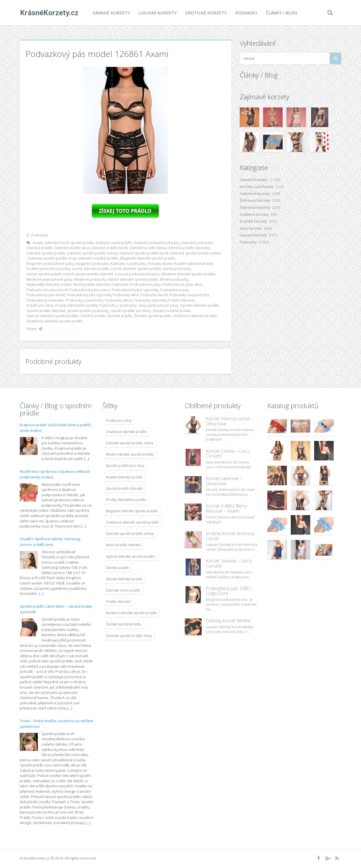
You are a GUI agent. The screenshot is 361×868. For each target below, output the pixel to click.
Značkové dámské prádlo (195, 316)
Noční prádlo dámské (92, 284)
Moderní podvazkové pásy (49, 279)
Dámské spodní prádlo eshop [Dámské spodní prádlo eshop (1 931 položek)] (130, 534)
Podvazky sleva (118, 300)
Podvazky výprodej (150, 300)
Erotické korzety (206, 13)
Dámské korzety (111, 13)
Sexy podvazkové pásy (159, 305)
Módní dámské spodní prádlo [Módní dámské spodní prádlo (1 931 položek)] (130, 454)
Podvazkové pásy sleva (90, 290)
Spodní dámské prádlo (200, 305)
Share (34, 329)
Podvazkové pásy (146, 284)
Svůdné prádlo (93, 316)
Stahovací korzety (255, 207)
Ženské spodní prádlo (153, 316)
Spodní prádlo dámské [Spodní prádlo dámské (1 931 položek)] (124, 488)
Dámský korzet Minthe (228, 621)
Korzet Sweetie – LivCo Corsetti (229, 563)
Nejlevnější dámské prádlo (49, 284)
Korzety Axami (160, 263)
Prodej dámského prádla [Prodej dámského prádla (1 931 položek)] (126, 500)
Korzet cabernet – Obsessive (224, 481)
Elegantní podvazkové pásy (50, 263)
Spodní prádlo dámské (46, 311)
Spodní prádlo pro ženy (131, 311)
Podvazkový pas (174, 290)
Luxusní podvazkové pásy (137, 274)
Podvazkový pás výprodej (89, 295)
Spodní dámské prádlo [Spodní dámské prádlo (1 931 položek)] (124, 579)
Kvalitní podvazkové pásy (49, 269)
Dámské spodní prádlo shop (52, 258)
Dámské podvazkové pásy (157, 243)
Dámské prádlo (40, 248)
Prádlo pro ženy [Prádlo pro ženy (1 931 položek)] (119, 420)
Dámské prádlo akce (72, 248)
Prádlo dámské (181, 300)
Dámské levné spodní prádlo (70, 243)
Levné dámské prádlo (91, 269)
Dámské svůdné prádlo (98, 258)
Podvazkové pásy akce (183, 284)
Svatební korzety (254, 214)
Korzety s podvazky (257, 186)
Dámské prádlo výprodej (189, 248)
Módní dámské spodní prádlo (133, 279)
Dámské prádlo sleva (148, 248)
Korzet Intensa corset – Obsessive (230, 421)
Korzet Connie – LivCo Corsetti (228, 454)
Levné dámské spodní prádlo (136, 269)
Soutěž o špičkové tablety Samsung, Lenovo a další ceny (50, 542)
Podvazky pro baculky (45, 300)
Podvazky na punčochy (189, 295)
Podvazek (120, 284)
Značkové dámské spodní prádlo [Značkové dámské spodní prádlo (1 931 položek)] (133, 522)
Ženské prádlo (120, 316)
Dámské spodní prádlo (46, 253)
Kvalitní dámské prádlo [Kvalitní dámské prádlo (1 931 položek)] (124, 477)
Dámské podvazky (197, 243)
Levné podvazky (177, 269)
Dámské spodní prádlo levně (144, 253)
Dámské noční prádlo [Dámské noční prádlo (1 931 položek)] (123, 590)
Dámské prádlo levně (110, 248)
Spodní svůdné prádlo (172, 311)
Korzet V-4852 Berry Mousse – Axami (226, 508)
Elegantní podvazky (92, 263)
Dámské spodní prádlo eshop (93, 253)
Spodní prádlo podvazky (88, 311)
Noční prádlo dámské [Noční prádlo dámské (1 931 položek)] (123, 545)
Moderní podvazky (90, 279)
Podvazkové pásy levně (47, 290)
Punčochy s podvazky (118, 305)
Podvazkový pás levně (46, 295)
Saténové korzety (255, 194)
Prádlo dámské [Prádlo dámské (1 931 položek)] (118, 602)
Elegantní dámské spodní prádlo (148, 258)
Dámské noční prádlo (114, 243)
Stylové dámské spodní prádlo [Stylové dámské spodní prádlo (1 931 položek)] (130, 556)
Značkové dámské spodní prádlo (55, 321)
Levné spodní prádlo (44, 274)
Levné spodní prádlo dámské (88, 274)
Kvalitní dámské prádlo (194, 263)
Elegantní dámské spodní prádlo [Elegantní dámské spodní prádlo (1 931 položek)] (132, 511)
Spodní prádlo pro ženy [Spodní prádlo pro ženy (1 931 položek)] (125, 466)
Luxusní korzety (157, 13)
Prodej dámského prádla (77, 305)
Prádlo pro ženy (40, 305)
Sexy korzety (251, 228)
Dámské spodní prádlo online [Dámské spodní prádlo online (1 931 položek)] (130, 443)
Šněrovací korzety (255, 200)
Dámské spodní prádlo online (196, 253)
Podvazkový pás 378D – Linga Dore (230, 591)
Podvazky (246, 13)
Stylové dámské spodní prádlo (53, 316)
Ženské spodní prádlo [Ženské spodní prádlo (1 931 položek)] (124, 624)
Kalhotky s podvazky (129, 263)
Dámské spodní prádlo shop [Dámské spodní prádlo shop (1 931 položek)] (129, 636)
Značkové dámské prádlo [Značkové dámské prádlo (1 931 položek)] (126, 432)
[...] (87, 459)
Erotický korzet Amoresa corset (230, 536)
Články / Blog (281, 13)
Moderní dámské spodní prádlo (189, 274)
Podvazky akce (126, 295)
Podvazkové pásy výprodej (135, 290)
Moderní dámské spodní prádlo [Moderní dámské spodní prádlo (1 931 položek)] (132, 613)
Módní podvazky (174, 279)
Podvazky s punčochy (85, 300)
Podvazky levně (154, 295)
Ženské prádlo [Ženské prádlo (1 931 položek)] (118, 568)
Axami (38, 243)
